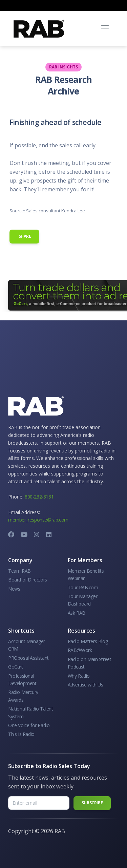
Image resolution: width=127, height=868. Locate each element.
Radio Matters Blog (88, 641)
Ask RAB (77, 613)
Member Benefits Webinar (86, 575)
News (14, 589)
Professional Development (22, 680)
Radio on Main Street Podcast (90, 663)
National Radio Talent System (31, 712)
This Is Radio (21, 734)
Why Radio (79, 676)
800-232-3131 (39, 497)
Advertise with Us (86, 685)
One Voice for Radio (29, 725)
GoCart (16, 667)
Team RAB (19, 571)
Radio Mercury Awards (23, 696)
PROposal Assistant (28, 658)
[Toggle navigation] (105, 29)
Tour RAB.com (83, 587)
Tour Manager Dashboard (83, 600)
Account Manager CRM (27, 645)
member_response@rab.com (38, 520)
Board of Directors (28, 580)
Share (24, 236)
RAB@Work (80, 650)
